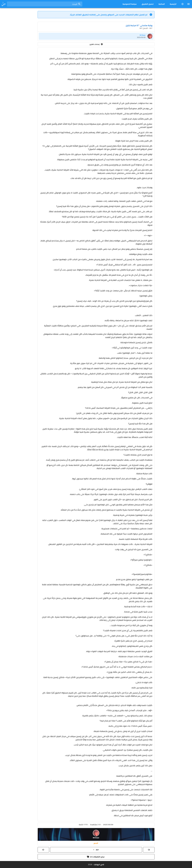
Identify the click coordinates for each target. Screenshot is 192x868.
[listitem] (96, 36)
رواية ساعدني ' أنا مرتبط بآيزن (139, 25)
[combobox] (45, 4)
